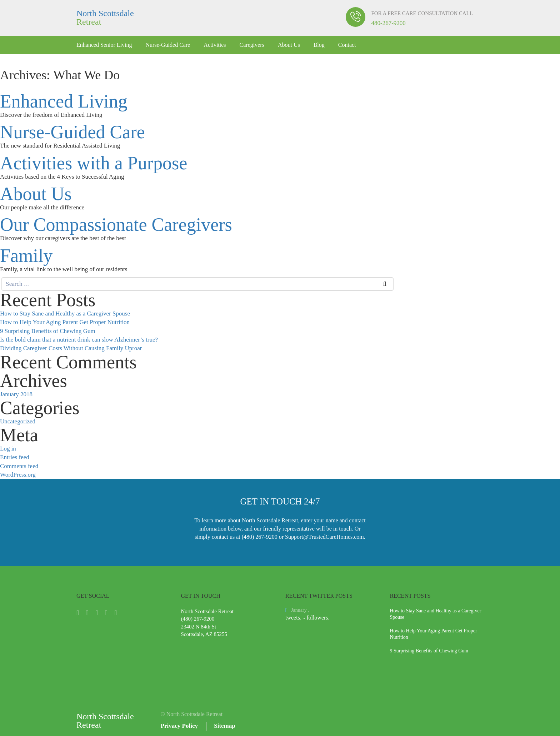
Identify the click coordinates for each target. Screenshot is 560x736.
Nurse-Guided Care (168, 45)
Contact (347, 45)
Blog (319, 45)
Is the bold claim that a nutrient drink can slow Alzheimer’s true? (79, 340)
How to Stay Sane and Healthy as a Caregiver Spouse (65, 314)
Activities (215, 45)
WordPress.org (18, 475)
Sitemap (225, 726)
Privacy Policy (179, 726)
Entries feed (15, 457)
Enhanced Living (64, 101)
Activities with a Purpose (94, 163)
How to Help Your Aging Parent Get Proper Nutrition (65, 322)
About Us (289, 45)
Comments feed (19, 466)
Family (26, 256)
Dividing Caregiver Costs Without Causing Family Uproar (71, 348)
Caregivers (252, 45)
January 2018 (16, 394)
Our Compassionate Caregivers (116, 225)
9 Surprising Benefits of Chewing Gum (48, 331)
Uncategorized (18, 421)
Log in (8, 449)
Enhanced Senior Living (104, 45)
